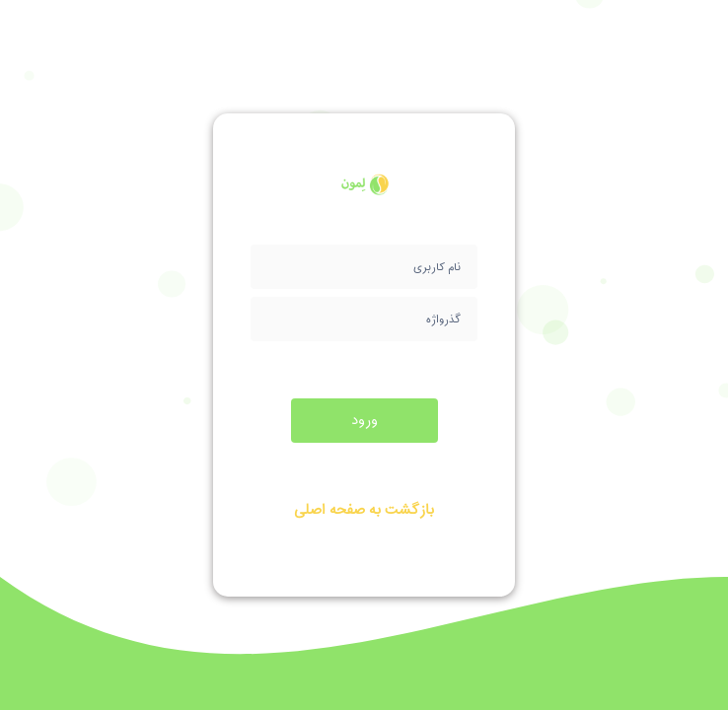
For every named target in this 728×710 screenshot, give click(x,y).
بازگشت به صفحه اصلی (364, 510)
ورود (364, 421)
